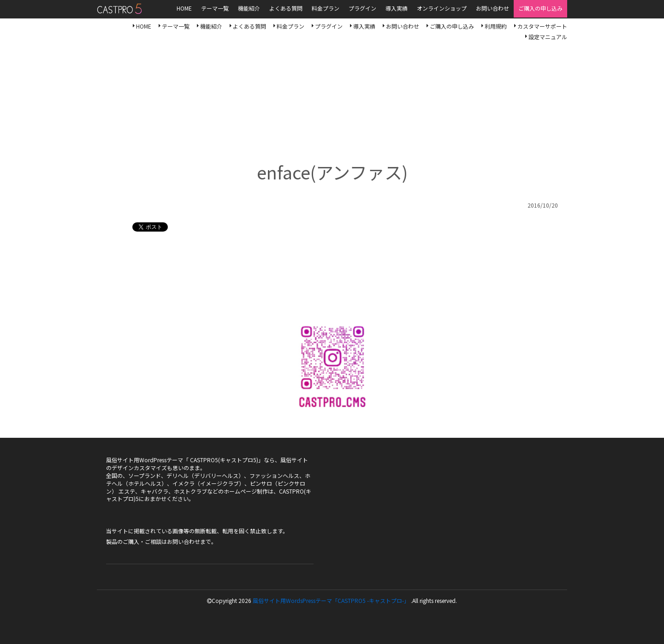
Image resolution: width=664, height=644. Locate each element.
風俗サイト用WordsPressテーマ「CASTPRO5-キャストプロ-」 (119, 9)
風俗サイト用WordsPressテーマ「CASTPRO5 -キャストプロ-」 (331, 600)
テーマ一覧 (176, 26)
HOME (144, 26)
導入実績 (364, 26)
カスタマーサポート (542, 26)
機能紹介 (211, 26)
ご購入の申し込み (452, 26)
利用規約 (496, 26)
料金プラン (290, 26)
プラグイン (329, 26)
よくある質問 (249, 26)
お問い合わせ (403, 26)
